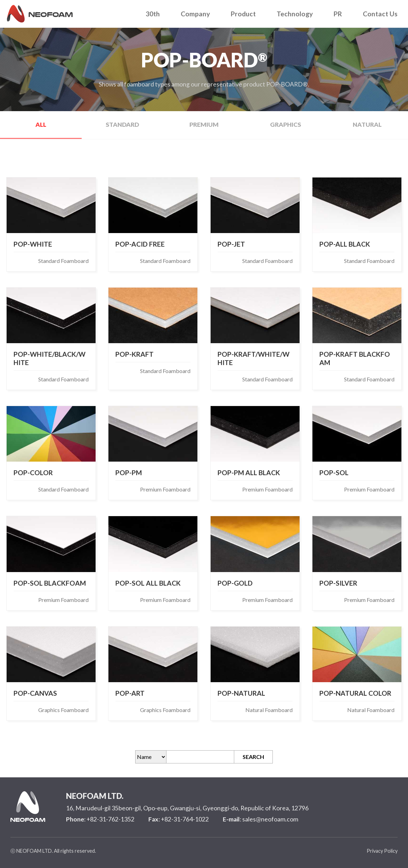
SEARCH (253, 757)
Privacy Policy (382, 851)
